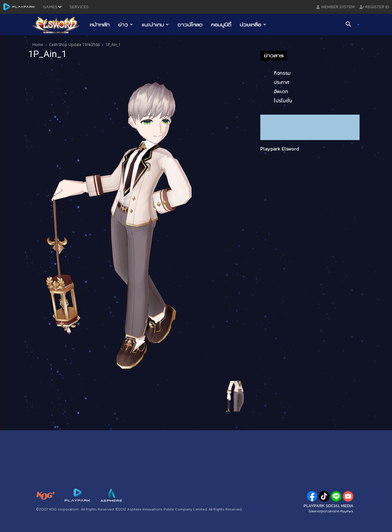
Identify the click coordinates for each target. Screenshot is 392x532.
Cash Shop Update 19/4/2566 (74, 45)
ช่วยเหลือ (253, 25)
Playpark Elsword (280, 149)
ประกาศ (281, 82)
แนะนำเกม (155, 25)
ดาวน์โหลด (190, 25)
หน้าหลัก (100, 25)
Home (38, 45)
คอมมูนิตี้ (221, 25)
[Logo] (59, 25)
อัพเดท (281, 91)
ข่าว (126, 25)
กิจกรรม (282, 73)
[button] (350, 25)
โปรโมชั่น (283, 101)
